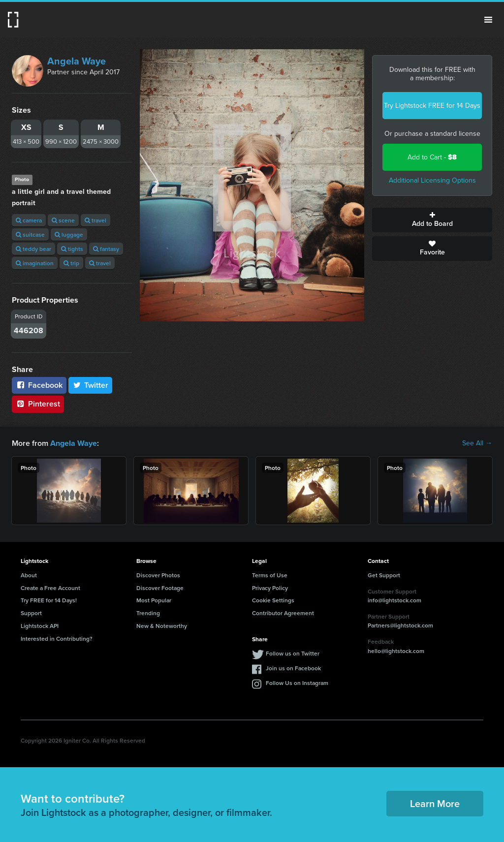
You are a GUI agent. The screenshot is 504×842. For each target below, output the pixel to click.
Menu (488, 20)
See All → (477, 443)
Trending (148, 613)
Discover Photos (158, 575)
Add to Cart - (432, 157)
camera (29, 220)
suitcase (30, 234)
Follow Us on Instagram (297, 682)
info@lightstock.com (394, 600)
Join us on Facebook (293, 668)
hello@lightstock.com (396, 651)
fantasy (106, 249)
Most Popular (154, 600)
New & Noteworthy (162, 626)
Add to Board (432, 220)
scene (63, 220)
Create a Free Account (50, 587)
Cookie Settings (273, 600)
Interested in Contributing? (57, 639)
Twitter (91, 385)
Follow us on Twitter (293, 653)
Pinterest (38, 404)
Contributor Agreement (283, 613)
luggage (69, 234)
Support (31, 613)
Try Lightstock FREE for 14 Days (432, 106)
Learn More (435, 803)
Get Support (384, 575)
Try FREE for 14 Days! (49, 600)
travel (95, 220)
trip (71, 263)
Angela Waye (77, 61)
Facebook (39, 385)
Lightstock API (40, 626)
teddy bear (33, 249)
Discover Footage (160, 587)
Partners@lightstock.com (400, 625)
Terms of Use (270, 575)
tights (72, 249)
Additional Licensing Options (432, 180)
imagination (35, 263)
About (29, 575)
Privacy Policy (270, 587)
